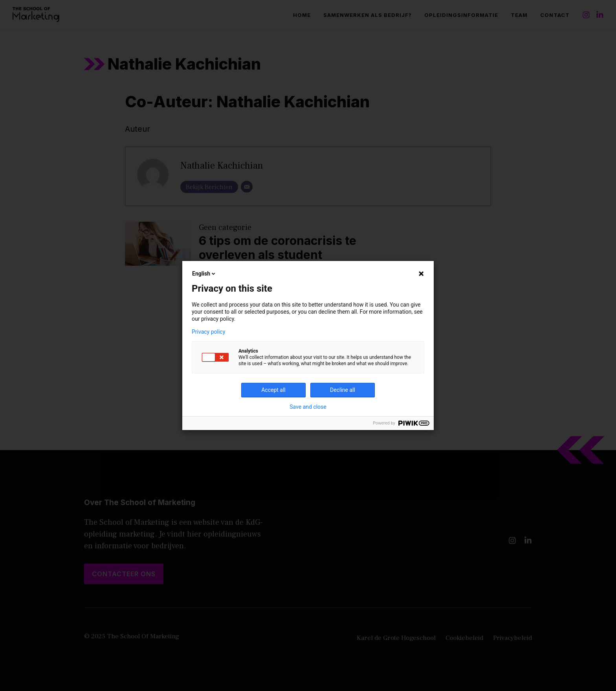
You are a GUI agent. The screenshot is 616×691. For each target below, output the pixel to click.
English (204, 274)
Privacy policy (208, 332)
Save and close (308, 407)
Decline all (343, 390)
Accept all (273, 390)
